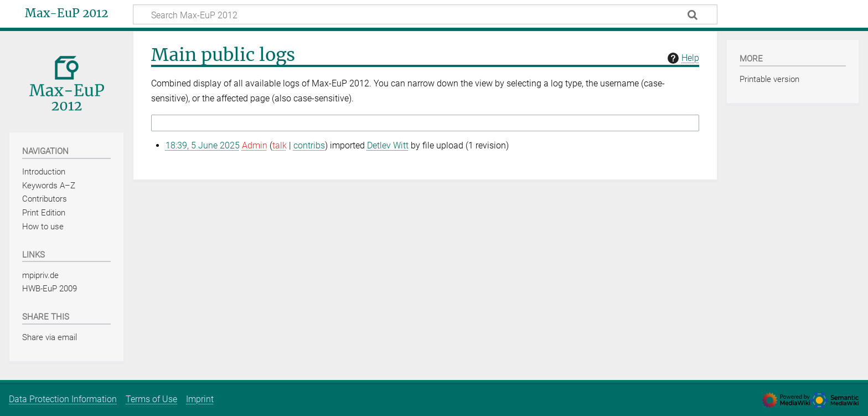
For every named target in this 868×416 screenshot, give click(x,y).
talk (280, 145)
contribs (309, 145)
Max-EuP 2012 (66, 13)
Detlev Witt (388, 145)
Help (682, 58)
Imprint (200, 399)
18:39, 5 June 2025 (203, 145)
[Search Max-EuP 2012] (425, 14)
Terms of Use (151, 399)
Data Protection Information (63, 399)
